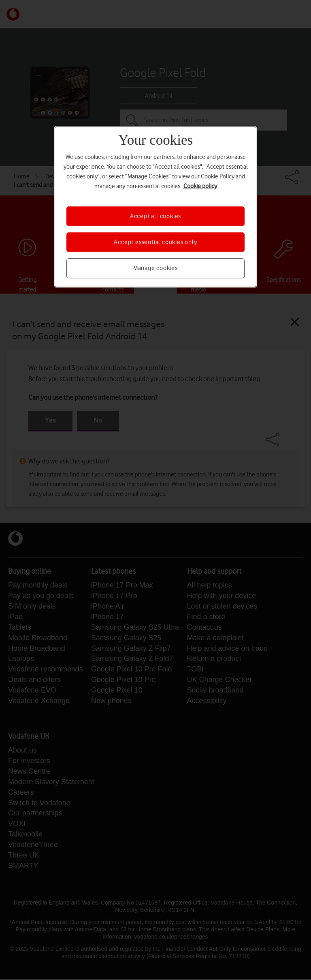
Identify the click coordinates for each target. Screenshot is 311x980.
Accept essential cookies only (155, 242)
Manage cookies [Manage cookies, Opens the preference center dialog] (155, 268)
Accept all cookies (155, 216)
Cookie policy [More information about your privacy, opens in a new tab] (200, 186)
